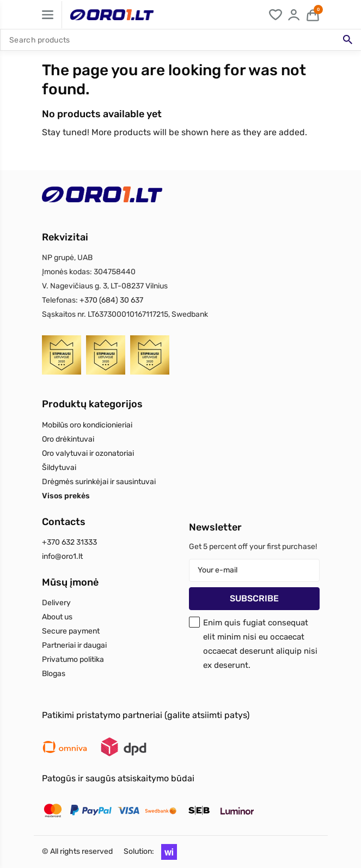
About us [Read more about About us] (57, 617)
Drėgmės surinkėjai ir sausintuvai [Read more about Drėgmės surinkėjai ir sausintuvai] (99, 482)
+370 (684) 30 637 (111, 300)
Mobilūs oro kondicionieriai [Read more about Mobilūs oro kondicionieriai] (87, 425)
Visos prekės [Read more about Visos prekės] (66, 496)
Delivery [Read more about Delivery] (56, 603)
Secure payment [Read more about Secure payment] (71, 631)
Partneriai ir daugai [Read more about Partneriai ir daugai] (74, 645)
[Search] (180, 40)
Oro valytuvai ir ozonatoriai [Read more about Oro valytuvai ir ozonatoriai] (88, 453)
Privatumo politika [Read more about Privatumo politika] (73, 659)
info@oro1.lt (62, 556)
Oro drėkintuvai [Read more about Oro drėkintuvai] (68, 439)
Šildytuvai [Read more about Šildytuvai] (59, 468)
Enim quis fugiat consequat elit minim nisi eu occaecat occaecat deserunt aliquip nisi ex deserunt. (260, 644)
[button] (166, 851)
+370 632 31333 (69, 542)
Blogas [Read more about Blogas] (54, 674)
